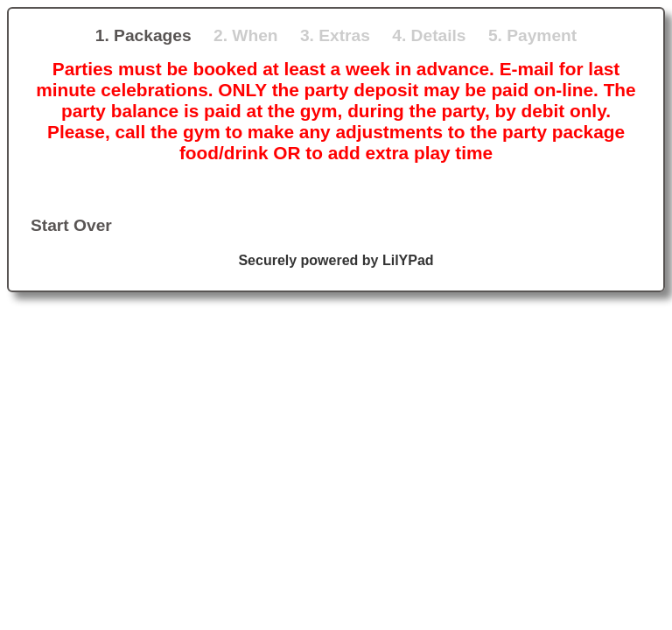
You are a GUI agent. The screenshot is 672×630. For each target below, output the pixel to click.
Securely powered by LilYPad (336, 260)
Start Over (71, 225)
